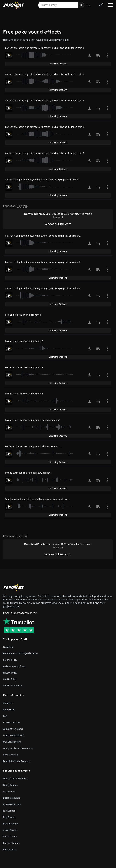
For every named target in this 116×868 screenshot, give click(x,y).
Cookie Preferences (13, 686)
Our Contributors (12, 742)
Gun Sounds (9, 791)
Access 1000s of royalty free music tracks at (58, 216)
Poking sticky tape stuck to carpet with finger (28, 473)
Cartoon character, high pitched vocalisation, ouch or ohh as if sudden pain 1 (45, 48)
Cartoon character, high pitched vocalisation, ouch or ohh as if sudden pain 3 (45, 100)
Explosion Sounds (12, 804)
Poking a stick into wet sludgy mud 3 (24, 367)
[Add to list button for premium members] (98, 55)
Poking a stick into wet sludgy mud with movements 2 (33, 446)
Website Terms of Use (14, 666)
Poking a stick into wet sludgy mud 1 (24, 315)
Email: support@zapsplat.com (20, 613)
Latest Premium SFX (13, 735)
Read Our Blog (11, 755)
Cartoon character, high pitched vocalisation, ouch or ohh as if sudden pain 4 (45, 127)
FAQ (5, 716)
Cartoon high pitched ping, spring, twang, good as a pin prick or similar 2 (43, 236)
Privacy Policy (10, 673)
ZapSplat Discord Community (18, 748)
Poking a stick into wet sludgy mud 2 (24, 341)
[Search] (81, 5)
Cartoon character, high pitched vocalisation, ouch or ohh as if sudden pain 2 (45, 74)
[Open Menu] (110, 5)
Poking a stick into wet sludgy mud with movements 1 (33, 420)
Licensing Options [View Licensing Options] (58, 64)
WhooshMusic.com (58, 224)
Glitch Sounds (10, 836)
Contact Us (9, 710)
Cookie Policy (10, 679)
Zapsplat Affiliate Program (17, 761)
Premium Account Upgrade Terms (20, 653)
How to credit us (11, 722)
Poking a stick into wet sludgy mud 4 (24, 394)
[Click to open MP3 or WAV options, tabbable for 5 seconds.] (89, 55)
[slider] (45, 55)
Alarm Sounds (10, 830)
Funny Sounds (10, 785)
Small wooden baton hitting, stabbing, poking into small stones (38, 499)
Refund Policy (10, 660)
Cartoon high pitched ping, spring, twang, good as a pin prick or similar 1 (43, 180)
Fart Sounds (9, 811)
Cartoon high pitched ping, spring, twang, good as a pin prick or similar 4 (43, 288)
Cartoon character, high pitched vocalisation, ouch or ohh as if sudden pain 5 (45, 153)
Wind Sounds (10, 849)
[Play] (9, 55)
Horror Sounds (11, 824)
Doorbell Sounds (12, 798)
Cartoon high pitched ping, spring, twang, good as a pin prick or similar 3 (43, 262)
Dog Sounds (9, 817)
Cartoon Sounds (11, 843)
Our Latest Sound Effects (16, 778)
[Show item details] (107, 55)
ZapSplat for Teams (13, 729)
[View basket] (101, 5)
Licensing (8, 647)
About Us (8, 703)
